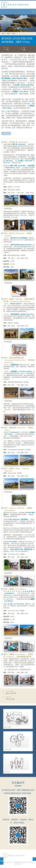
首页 (3, 34)
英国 (14, 34)
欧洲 (8, 34)
